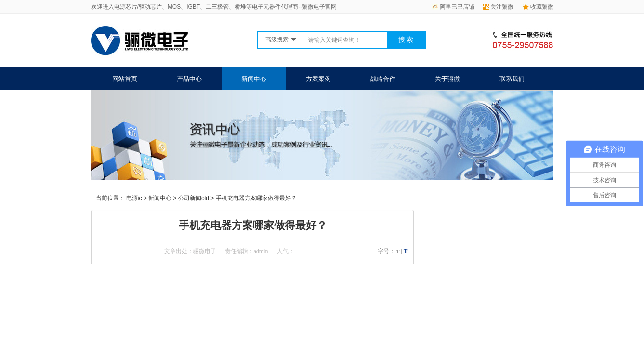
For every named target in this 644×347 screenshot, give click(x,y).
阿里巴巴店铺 (453, 7)
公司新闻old (194, 198)
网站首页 (125, 79)
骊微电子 (205, 251)
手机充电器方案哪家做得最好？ (256, 198)
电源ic (134, 198)
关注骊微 (498, 7)
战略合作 (383, 79)
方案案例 (318, 79)
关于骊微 (447, 79)
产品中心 (189, 79)
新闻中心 (254, 79)
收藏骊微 (538, 7)
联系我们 (512, 79)
